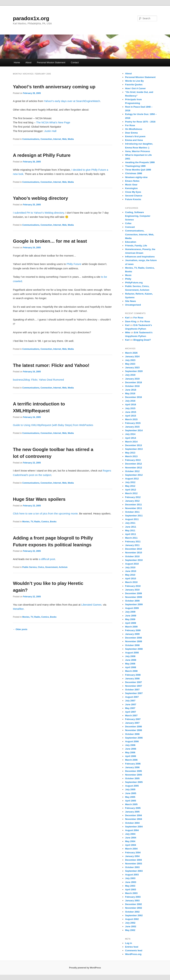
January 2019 (132, 379)
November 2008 (134, 641)
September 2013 (134, 449)
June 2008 (131, 660)
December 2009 (133, 593)
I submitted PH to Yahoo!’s (28, 213)
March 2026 (131, 353)
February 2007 (133, 719)
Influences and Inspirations (140, 257)
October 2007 (132, 690)
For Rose (130, 125)
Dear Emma (131, 133)
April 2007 (131, 712)
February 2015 (133, 423)
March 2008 (131, 671)
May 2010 (130, 575)
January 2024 (132, 356)
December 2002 (133, 904)
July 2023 (130, 360)
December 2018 (133, 382)
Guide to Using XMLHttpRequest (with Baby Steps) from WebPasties (53, 425)
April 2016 (131, 404)
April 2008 (131, 667)
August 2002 (132, 919)
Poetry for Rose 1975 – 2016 (140, 122)
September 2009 (134, 604)
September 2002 (134, 915)
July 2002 (130, 923)
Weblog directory (54, 213)
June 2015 (131, 412)
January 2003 (132, 901)
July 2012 (130, 482)
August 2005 (132, 786)
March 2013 (131, 456)
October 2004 (132, 823)
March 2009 (131, 627)
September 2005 (134, 782)
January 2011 (132, 545)
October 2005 (132, 778)
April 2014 (131, 438)
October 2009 (132, 601)
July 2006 (130, 745)
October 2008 (132, 645)
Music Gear (131, 185)
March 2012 (131, 493)
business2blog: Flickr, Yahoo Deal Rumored (38, 380)
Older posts (20, 629)
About (28, 62)
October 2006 (132, 734)
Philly (128, 279)
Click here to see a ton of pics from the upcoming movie (45, 513)
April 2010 (131, 578)
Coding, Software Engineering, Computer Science (138, 216)
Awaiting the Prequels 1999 (140, 162)
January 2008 (132, 679)
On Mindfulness (134, 129)
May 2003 (130, 886)
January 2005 (132, 812)
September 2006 (134, 738)
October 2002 (132, 912)
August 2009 (132, 608)
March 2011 (131, 538)
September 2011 (134, 516)
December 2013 (133, 445)
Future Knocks (133, 199)
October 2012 (132, 471)
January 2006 (132, 767)
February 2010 (133, 586)
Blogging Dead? (142, 340)
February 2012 (133, 497)
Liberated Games (91, 605)
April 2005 (131, 801)
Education (131, 242)
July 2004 (130, 834)
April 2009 (131, 623)
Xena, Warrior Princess (138, 151)
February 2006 (133, 764)
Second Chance (134, 196)
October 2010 (132, 556)
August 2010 (132, 564)
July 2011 (130, 523)
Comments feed (134, 950)
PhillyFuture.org (134, 283)
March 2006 (131, 760)
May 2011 (130, 530)
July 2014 (130, 434)
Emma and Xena (134, 140)
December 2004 (133, 815)
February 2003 (133, 897)
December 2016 (133, 397)
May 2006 (130, 752)
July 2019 (130, 375)
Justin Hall (50, 131)
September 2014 (134, 430)
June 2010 (131, 571)
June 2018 (131, 390)
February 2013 (133, 460)
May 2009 (130, 619)
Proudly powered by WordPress (85, 968)
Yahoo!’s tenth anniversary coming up (54, 87)
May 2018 (130, 393)
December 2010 (133, 549)
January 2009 (132, 634)
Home (17, 62)
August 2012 (132, 479)
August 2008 (132, 653)
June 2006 (131, 749)
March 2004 (131, 849)
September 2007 (134, 693)
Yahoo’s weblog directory (41, 198)
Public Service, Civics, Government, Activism (45, 567)
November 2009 (134, 597)
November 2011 (134, 508)
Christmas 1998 (134, 173)
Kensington (131, 188)
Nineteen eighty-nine (136, 177)
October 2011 (132, 512)
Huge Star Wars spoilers (39, 499)
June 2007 (131, 704)
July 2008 (130, 656)
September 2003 (134, 871)
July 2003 (130, 878)
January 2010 (132, 590)
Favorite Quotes (134, 85)
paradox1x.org (31, 18)
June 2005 (131, 793)
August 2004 (132, 830)
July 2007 (130, 701)
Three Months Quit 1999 (138, 170)
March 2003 (131, 893)
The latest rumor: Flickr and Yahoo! (51, 365)
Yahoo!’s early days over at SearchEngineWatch (72, 101)
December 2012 (133, 464)
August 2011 (132, 519)
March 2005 (131, 804)
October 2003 (132, 867)
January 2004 (132, 856)
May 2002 (130, 930)
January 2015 (132, 427)
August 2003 (132, 875)
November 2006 (134, 730)
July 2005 (130, 789)
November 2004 (134, 819)
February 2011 (133, 542)
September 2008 (134, 649)
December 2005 (133, 771)
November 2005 (134, 775)
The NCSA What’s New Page (53, 122)
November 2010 (134, 553)
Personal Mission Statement (51, 62)
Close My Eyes (133, 192)
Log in (129, 943)
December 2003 (133, 860)
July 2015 (130, 408)
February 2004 (133, 853)
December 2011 (133, 505)
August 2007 (132, 697)
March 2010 (131, 582)
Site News (130, 301)
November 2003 (134, 864)
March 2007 (131, 716)
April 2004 (131, 845)
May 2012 (130, 486)
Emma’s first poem (135, 136)
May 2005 (130, 797)
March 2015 (131, 419)
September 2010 (134, 560)
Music (128, 275)
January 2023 (132, 368)
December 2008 (133, 638)
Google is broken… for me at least (50, 241)
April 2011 (131, 534)
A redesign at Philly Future (42, 155)
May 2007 (130, 708)
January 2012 (132, 501)
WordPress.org (133, 954)
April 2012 (131, 490)
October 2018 (132, 386)
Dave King (131, 321)
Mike (128, 332)
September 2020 (134, 371)
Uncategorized (133, 305)
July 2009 (130, 612)
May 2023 (130, 364)
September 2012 (134, 475)
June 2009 (131, 616)
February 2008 (133, 675)
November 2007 (134, 686)
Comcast (130, 227)
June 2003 (131, 882)
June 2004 (131, 838)
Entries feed (132, 947)
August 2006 (132, 741)
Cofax (128, 223)
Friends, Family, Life (136, 246)
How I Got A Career (135, 88)
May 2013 (130, 453)
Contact (75, 62)
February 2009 (133, 630)
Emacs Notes (132, 181)
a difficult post (47, 559)
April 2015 (131, 416)
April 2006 (131, 756)
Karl (127, 318)
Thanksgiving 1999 (135, 166)
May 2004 (130, 841)
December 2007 (133, 682)
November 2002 (134, 908)
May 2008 (130, 664)
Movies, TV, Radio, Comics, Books (39, 522)
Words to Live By (134, 81)
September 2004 (134, 827)
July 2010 (130, 567)
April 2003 (131, 889)
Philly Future (74, 264)
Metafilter (18, 609)
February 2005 (133, 808)
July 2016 (130, 401)
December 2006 (133, 727)
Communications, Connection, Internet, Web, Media (48, 139)
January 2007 (132, 723)
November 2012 (134, 468)
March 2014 (131, 442)
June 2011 (131, 527)
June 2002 (131, 926)
